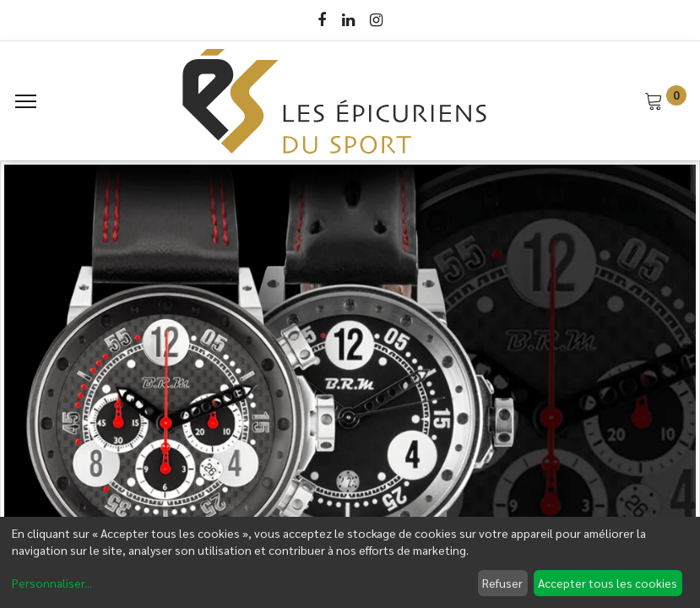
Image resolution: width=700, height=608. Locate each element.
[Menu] (26, 101)
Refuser (502, 583)
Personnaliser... (52, 583)
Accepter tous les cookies (608, 583)
